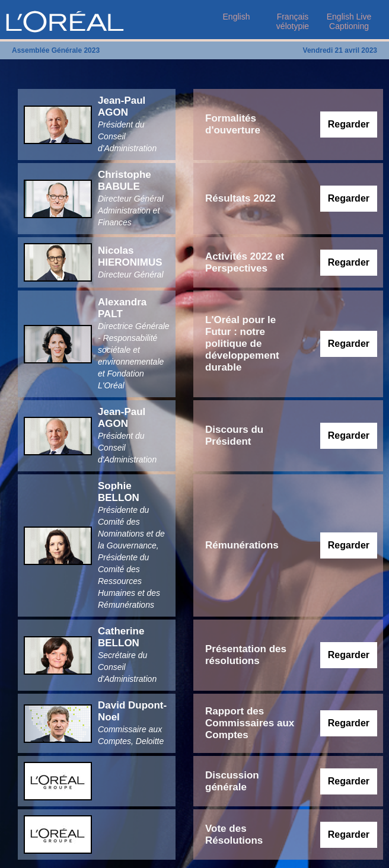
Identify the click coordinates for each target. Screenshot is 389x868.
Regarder (349, 124)
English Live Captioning (349, 21)
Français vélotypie (293, 21)
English (237, 17)
